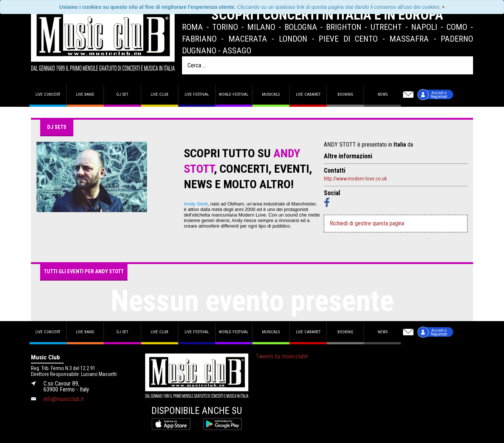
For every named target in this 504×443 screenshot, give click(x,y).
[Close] (443, 7)
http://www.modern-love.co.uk (355, 179)
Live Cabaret (308, 94)
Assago (237, 50)
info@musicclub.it (64, 399)
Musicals (271, 94)
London (293, 39)
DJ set (122, 94)
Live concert (48, 94)
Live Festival (197, 94)
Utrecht (386, 27)
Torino (225, 27)
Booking (345, 94)
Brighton (344, 27)
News (383, 94)
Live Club (160, 94)
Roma (192, 27)
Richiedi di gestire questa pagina (367, 223)
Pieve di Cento (348, 39)
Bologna (301, 27)
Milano (261, 27)
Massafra (409, 39)
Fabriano (199, 39)
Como (457, 27)
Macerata (248, 39)
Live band (85, 94)
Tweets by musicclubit (282, 356)
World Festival (234, 94)
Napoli (424, 27)
